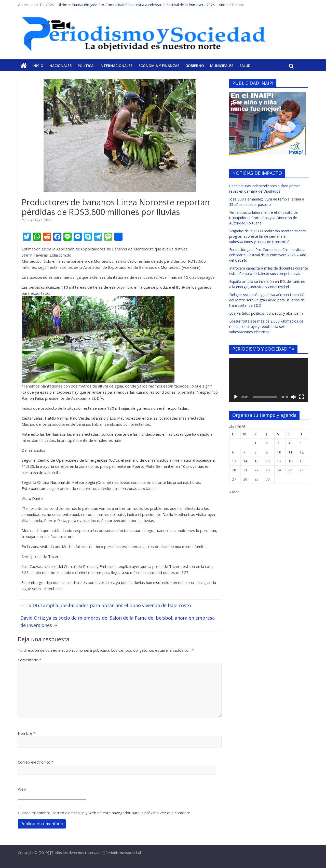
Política (86, 66)
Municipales (222, 66)
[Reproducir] (236, 397)
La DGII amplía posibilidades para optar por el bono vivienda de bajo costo (106, 605)
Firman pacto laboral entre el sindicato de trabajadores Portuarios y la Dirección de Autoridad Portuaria (263, 218)
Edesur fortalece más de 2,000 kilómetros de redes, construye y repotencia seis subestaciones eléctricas (266, 326)
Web (22, 789)
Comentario (30, 660)
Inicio (38, 66)
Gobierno (195, 66)
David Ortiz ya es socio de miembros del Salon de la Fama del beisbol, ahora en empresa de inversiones (118, 622)
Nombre (27, 733)
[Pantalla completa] (302, 397)
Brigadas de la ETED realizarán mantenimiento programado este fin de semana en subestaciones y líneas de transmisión (268, 236)
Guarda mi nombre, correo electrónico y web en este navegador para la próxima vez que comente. (104, 813)
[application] (269, 380)
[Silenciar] (293, 397)
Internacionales (116, 66)
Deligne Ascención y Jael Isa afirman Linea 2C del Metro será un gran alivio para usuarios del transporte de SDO (267, 300)
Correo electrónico (36, 762)
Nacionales (60, 66)
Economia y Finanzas (159, 66)
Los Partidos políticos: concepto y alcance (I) (266, 313)
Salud (245, 66)
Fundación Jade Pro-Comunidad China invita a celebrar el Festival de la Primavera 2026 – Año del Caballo (158, 5)
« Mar (234, 492)
